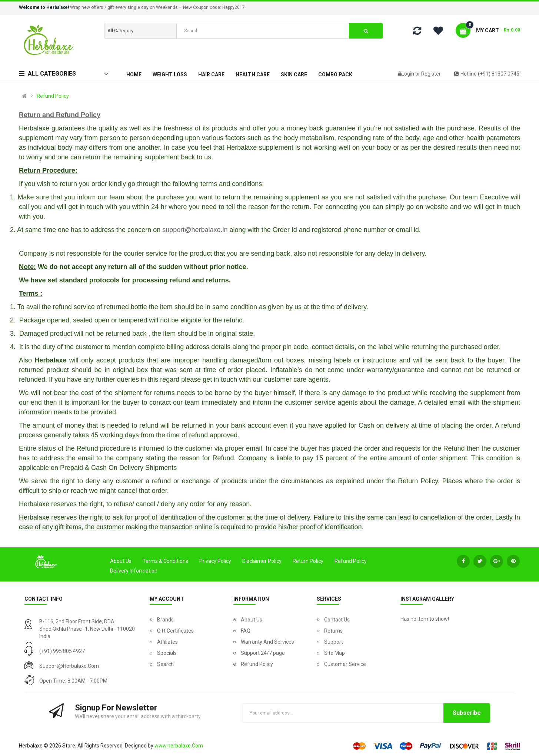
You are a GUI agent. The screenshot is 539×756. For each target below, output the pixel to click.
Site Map (335, 653)
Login (408, 74)
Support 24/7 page (263, 653)
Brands (165, 620)
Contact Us (337, 620)
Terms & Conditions (165, 561)
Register (431, 74)
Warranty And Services (267, 642)
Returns (333, 631)
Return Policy (308, 561)
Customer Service (345, 664)
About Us (121, 561)
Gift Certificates (175, 631)
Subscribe (467, 713)
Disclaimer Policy (262, 561)
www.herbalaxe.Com (179, 746)
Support (334, 642)
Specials (167, 653)
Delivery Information (134, 571)
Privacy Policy (215, 561)
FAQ (246, 631)
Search (165, 664)
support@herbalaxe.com (69, 666)
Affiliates (167, 642)
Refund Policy (53, 96)
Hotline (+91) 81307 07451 (488, 74)
